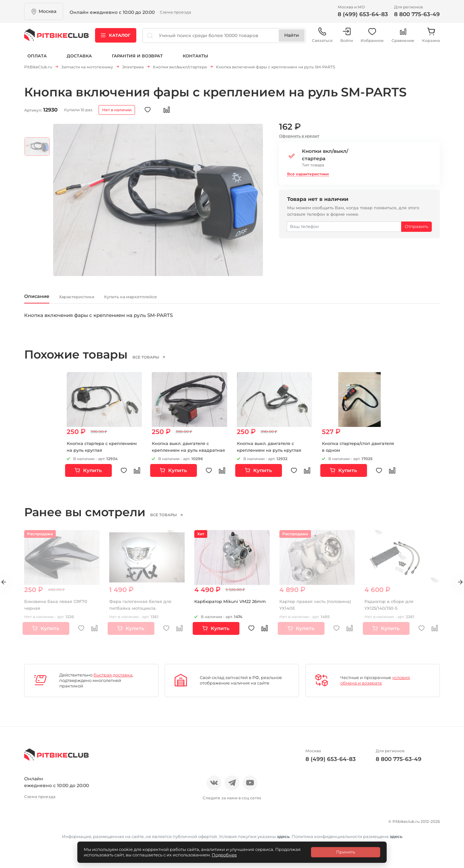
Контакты (195, 61)
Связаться (322, 39)
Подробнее (224, 855)
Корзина (431, 39)
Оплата (37, 61)
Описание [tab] (43, 300)
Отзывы (56, 825)
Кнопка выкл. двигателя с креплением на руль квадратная (183, 455)
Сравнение (403, 39)
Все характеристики (308, 176)
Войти (347, 39)
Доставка (79, 61)
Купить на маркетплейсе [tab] (173, 300)
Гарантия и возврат (137, 61)
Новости (85, 825)
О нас (31, 825)
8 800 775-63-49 (417, 14)
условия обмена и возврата (375, 685)
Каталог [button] (116, 38)
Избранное (372, 39)
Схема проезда (175, 12)
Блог (109, 825)
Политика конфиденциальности (68, 836)
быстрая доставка (113, 680)
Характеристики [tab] (97, 300)
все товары (156, 362)
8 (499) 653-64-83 (363, 14)
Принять (346, 852)
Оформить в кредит (299, 138)
